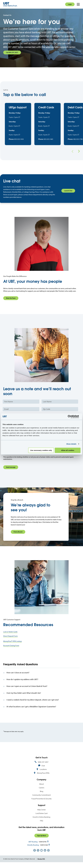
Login (70, 4)
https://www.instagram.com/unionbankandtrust (48, 854)
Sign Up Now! (42, 840)
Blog (42, 795)
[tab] (41, 676)
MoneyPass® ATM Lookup (12, 645)
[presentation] (20, 456)
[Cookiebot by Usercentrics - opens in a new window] (71, 417)
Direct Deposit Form (10, 640)
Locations (43, 773)
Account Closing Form (11, 649)
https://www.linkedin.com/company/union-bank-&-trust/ (45, 854)
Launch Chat (68, 195)
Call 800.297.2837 (12, 52)
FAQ (41, 825)
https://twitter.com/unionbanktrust (38, 854)
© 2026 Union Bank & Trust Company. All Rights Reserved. (19, 863)
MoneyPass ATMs (43, 777)
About (41, 788)
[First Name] (21, 406)
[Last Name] (60, 406)
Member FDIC (41, 863)
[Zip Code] (60, 413)
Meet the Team (11, 302)
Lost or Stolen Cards (10, 636)
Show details (71, 444)
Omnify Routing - (33, 849)
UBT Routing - (33, 846)
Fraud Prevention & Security (41, 803)
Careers (42, 792)
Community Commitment (41, 799)
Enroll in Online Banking (41, 821)
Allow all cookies (68, 450)
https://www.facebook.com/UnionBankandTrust (35, 854)
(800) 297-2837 (43, 766)
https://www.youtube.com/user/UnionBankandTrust (41, 854)
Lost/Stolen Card (41, 817)
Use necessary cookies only (41, 450)
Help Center (41, 814)
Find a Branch (18, 536)
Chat (43, 770)
